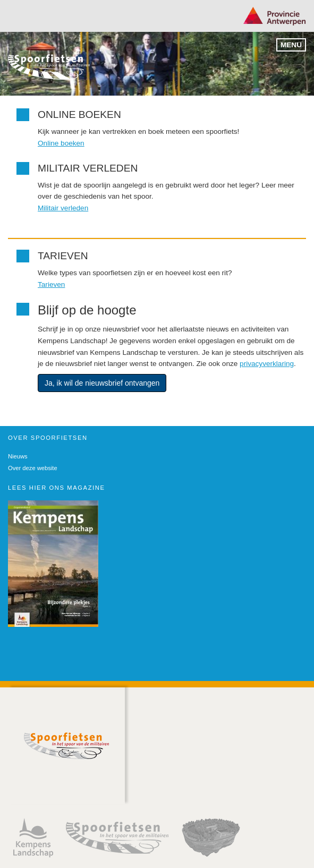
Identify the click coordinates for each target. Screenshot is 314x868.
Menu (291, 45)
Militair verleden (63, 208)
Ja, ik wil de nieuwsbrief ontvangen (102, 383)
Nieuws (18, 456)
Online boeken (61, 143)
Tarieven (51, 284)
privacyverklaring (267, 364)
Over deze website (33, 468)
